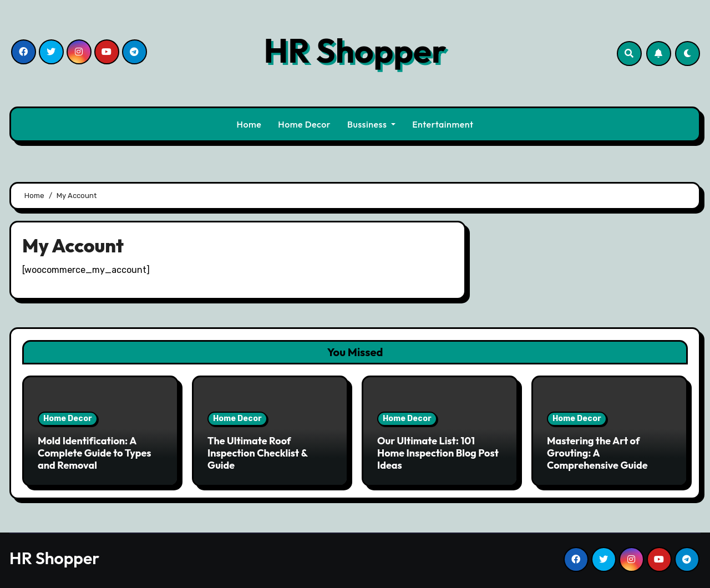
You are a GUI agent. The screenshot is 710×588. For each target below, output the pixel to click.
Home (249, 124)
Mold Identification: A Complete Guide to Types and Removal (95, 453)
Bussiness (371, 124)
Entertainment (443, 124)
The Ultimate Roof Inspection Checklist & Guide (257, 453)
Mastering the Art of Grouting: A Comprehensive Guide (597, 453)
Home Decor (304, 124)
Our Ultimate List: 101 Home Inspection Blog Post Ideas (438, 453)
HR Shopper (355, 50)
